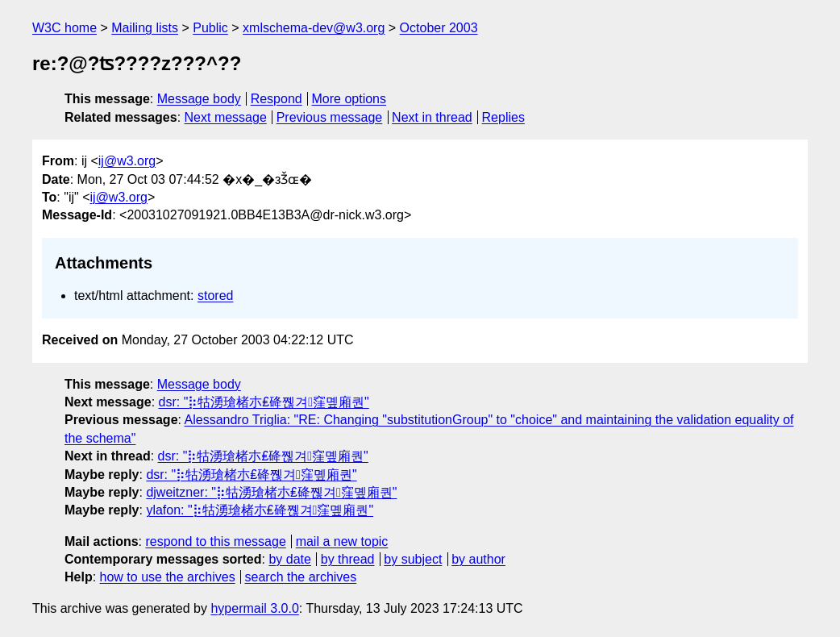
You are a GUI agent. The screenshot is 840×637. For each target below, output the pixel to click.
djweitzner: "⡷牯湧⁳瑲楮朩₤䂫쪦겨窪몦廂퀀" (271, 492)
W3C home (64, 28)
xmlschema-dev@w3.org (314, 28)
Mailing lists (145, 28)
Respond (277, 99)
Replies (503, 117)
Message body (199, 99)
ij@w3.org (127, 161)
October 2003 (439, 28)
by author (478, 559)
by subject (413, 559)
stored (215, 296)
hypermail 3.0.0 (254, 608)
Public (210, 28)
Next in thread (432, 117)
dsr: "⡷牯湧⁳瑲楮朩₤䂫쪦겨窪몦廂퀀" (264, 402)
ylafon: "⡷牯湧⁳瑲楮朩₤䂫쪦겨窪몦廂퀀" (260, 510)
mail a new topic (342, 541)
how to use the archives (168, 577)
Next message (226, 117)
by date (289, 559)
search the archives (301, 577)
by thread (348, 559)
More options (349, 99)
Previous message (330, 117)
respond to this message (215, 541)
